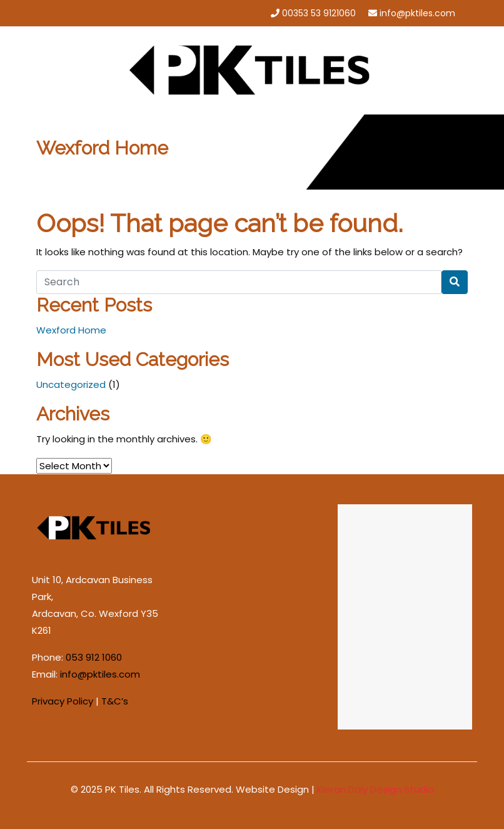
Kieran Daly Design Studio (375, 789)
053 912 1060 (94, 657)
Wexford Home (71, 330)
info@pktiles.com (417, 13)
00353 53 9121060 (319, 13)
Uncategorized (71, 384)
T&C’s (115, 701)
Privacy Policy (63, 701)
